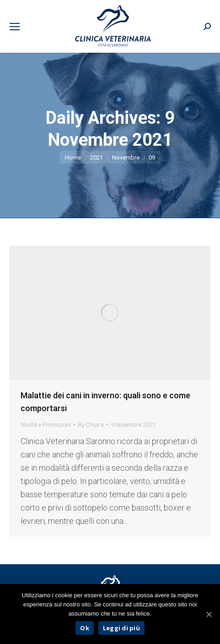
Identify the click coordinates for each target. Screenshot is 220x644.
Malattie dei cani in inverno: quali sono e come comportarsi (105, 402)
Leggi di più (121, 628)
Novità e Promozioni (46, 425)
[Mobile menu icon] (15, 27)
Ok (85, 628)
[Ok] (209, 614)
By (91, 425)
